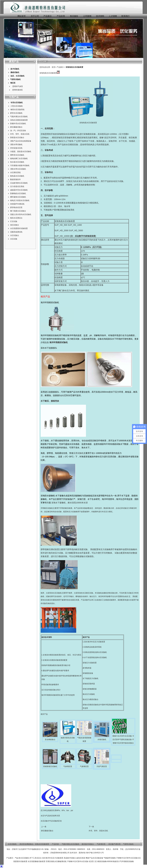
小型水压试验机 (17, 106)
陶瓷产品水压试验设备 (94, 858)
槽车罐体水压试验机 (18, 197)
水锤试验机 (102, 740)
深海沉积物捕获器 (90, 689)
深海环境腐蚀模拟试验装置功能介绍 (56, 665)
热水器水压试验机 (17, 162)
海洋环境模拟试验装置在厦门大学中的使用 (58, 695)
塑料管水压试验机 (17, 155)
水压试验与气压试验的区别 (51, 821)
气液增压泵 (84, 766)
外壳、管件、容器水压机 (20, 134)
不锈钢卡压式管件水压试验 (127, 858)
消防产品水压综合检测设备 (21, 141)
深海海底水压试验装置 (74, 67)
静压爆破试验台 (16, 127)
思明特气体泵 (18, 86)
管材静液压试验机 (50, 766)
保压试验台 (15, 225)
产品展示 (47, 16)
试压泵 (91, 861)
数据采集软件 (15, 179)
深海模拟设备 (88, 673)
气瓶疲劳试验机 (110, 858)
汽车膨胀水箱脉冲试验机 (20, 165)
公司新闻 (87, 16)
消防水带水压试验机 (18, 169)
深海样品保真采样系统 (93, 647)
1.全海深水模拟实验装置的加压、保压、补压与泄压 (61, 655)
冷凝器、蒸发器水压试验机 (21, 152)
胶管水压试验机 (16, 113)
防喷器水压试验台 (17, 138)
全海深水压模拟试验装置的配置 (55, 660)
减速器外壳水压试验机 (19, 190)
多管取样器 (87, 668)
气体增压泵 (68, 766)
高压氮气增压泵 (115, 844)
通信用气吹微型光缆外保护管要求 (56, 671)
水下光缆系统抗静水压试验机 (95, 657)
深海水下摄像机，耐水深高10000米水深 (70, 503)
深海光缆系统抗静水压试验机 (95, 652)
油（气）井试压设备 (18, 131)
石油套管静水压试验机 (19, 183)
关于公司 (35, 16)
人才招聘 (113, 16)
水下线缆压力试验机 (90, 678)
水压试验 (14, 239)
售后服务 (74, 16)
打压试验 (14, 221)
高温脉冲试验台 (70, 858)
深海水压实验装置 (42, 844)
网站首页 (22, 16)
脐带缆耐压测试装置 (50, 549)
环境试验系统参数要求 (50, 685)
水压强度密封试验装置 (19, 228)
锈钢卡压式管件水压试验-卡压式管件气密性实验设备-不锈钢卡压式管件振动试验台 (123, 740)
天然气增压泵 (102, 766)
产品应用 (61, 16)
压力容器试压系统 (17, 186)
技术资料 (100, 16)
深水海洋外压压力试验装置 (95, 642)
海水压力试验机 (89, 694)
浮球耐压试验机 (47, 508)
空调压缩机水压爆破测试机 (56, 861)
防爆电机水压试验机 (18, 193)
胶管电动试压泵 (16, 207)
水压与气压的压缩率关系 (50, 816)
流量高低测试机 (16, 232)
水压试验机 (20, 76)
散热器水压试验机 (17, 176)
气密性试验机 (15, 79)
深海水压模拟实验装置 (19, 120)
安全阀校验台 (50, 740)
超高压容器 (81, 858)
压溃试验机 (78, 453)
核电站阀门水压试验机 (19, 159)
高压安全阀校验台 (27, 844)
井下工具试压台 (36, 858)
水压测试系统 (15, 172)
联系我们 (125, 16)
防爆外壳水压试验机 (18, 124)
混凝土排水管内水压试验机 (21, 214)
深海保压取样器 (89, 684)
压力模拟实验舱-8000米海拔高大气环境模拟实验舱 (114, 861)
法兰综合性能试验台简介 (51, 690)
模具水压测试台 (16, 218)
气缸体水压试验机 (22, 858)
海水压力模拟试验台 (90, 699)
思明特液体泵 (17, 90)
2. (42, 660)
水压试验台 (15, 235)
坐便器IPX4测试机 (17, 204)
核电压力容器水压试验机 (20, 200)
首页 (53, 67)
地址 (8, 849)
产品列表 (55, 844)
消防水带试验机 (16, 145)
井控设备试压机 (16, 148)
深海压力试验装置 (90, 663)
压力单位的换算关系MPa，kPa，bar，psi (57, 810)
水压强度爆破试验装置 (36, 861)
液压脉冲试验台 (88, 844)
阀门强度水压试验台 (18, 211)
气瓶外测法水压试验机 (19, 117)
